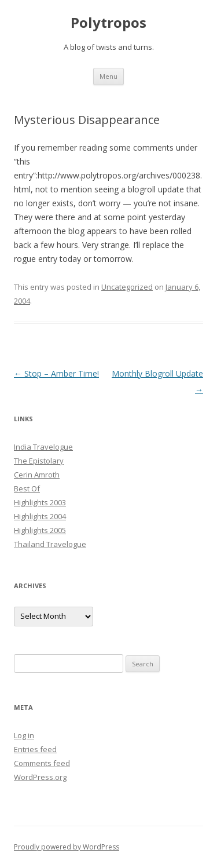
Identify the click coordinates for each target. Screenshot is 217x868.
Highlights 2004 (40, 516)
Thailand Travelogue (50, 544)
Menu (108, 76)
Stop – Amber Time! (56, 373)
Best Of (27, 488)
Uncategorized (127, 287)
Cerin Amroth (37, 475)
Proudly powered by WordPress (67, 847)
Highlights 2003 (40, 502)
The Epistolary (39, 461)
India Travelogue (43, 447)
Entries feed (35, 749)
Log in (24, 735)
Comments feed (42, 763)
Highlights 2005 (40, 530)
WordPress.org (40, 777)
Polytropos (108, 23)
